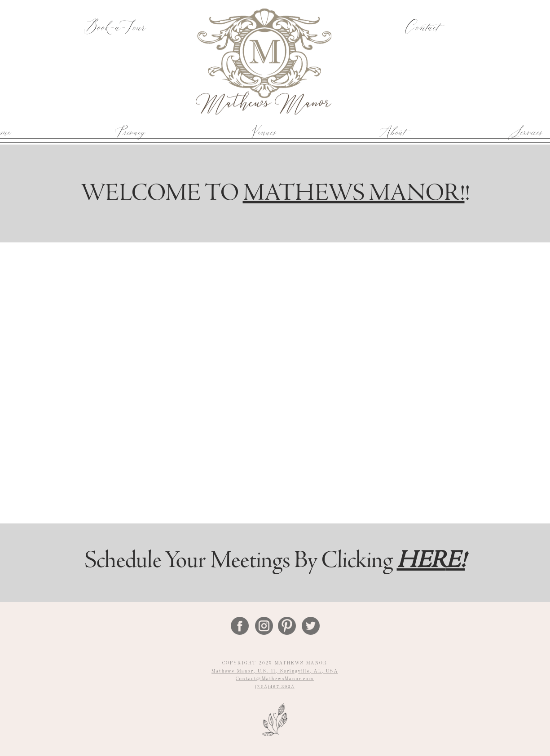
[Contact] (421, 28)
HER (421, 562)
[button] (263, 132)
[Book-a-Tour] (115, 28)
